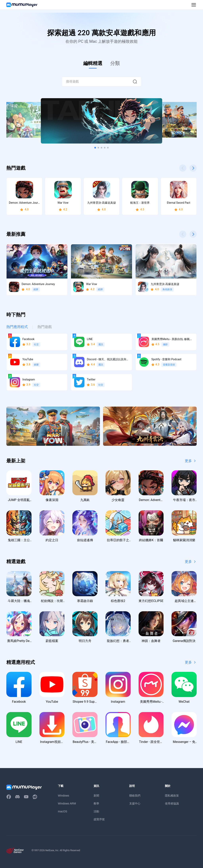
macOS (63, 811)
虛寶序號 (99, 819)
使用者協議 (172, 803)
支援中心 (135, 803)
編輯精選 (93, 63)
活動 (96, 811)
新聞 (96, 796)
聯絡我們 (135, 796)
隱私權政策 (172, 796)
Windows (64, 796)
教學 (96, 803)
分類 (115, 63)
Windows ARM (67, 803)
